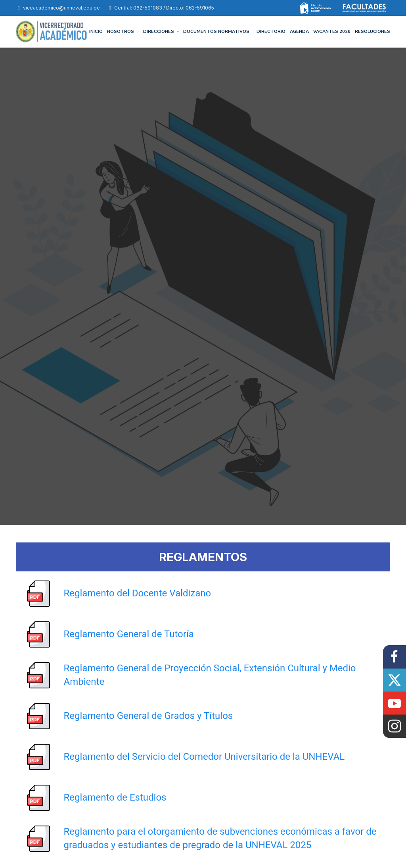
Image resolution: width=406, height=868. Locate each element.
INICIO (96, 32)
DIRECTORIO (271, 32)
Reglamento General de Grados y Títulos (148, 716)
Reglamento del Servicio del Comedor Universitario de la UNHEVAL (204, 757)
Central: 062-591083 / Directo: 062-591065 (161, 8)
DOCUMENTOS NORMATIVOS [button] (216, 32)
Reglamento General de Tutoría (129, 634)
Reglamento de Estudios (115, 797)
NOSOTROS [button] (123, 32)
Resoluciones (372, 32)
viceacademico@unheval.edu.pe (58, 8)
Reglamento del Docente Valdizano (138, 593)
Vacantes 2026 (332, 32)
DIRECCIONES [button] (161, 32)
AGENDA (299, 32)
